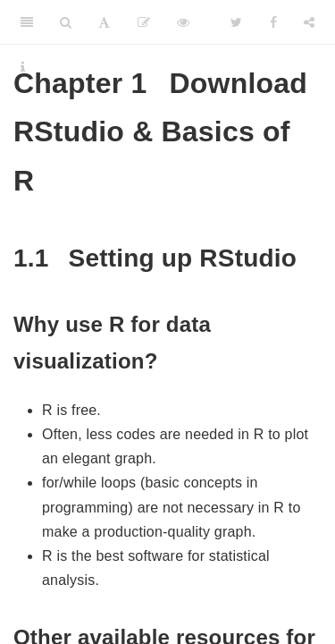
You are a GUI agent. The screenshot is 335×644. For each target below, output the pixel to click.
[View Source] (183, 22)
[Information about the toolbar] (23, 67)
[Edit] (144, 22)
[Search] (66, 22)
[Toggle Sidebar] (27, 22)
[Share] (309, 22)
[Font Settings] (104, 22)
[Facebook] (273, 22)
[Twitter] (236, 22)
